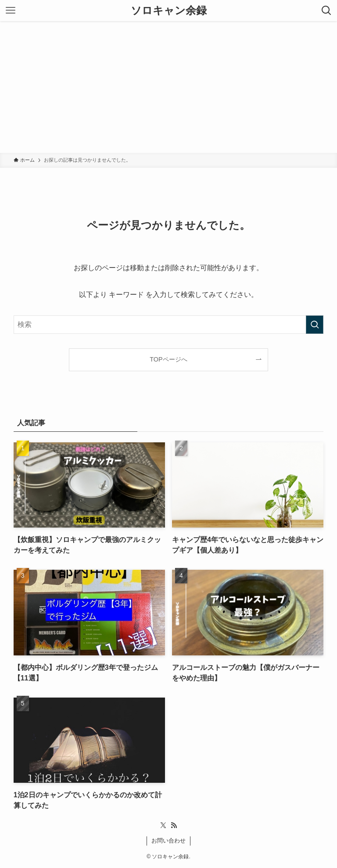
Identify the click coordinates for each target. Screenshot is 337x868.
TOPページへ (168, 359)
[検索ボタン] (326, 11)
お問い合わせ (168, 841)
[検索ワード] (169, 325)
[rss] (174, 825)
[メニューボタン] (11, 11)
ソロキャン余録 (169, 11)
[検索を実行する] (315, 325)
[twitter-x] (163, 825)
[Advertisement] (168, 87)
